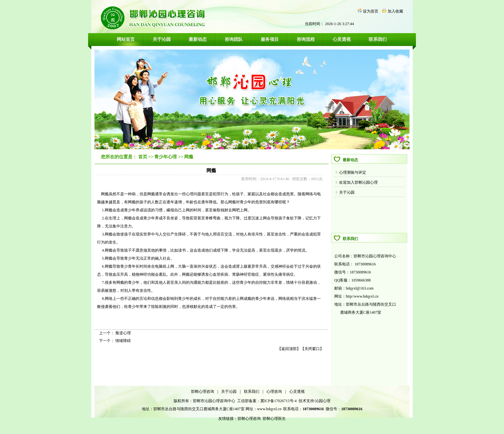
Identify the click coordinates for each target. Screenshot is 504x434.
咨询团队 (234, 39)
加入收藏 (395, 11)
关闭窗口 (312, 349)
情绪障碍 (123, 341)
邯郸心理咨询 (203, 392)
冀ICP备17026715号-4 (279, 401)
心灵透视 (342, 39)
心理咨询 (274, 392)
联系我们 (378, 39)
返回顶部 (289, 349)
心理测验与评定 (353, 172)
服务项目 (270, 39)
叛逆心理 (123, 333)
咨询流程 (306, 39)
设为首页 (371, 11)
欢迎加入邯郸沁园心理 (358, 182)
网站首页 (126, 39)
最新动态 (198, 39)
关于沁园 (162, 39)
